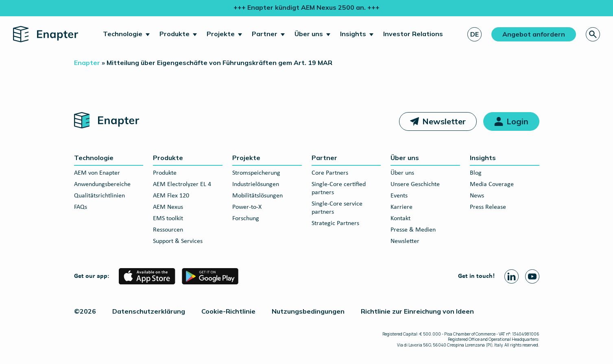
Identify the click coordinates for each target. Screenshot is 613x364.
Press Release (488, 207)
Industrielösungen (256, 184)
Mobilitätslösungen (257, 196)
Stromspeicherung (256, 173)
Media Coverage (492, 184)
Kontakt (400, 219)
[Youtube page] (532, 276)
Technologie (123, 34)
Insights (353, 34)
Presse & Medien (413, 230)
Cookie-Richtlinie (228, 311)
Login (517, 121)
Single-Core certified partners (339, 188)
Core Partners (330, 173)
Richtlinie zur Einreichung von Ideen (417, 311)
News (477, 196)
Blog (476, 173)
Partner (265, 34)
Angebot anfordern (534, 34)
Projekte (221, 34)
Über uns (309, 34)
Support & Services (178, 241)
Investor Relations (413, 34)
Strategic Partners (335, 223)
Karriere (401, 207)
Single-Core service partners (337, 208)
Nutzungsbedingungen (308, 311)
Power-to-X (247, 207)
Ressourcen (168, 230)
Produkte (175, 34)
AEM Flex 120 (171, 196)
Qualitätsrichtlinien (99, 196)
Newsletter (444, 121)
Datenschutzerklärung (149, 311)
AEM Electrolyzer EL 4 (182, 184)
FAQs (81, 207)
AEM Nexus (168, 207)
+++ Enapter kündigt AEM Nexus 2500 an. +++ (306, 7)
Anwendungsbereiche (102, 184)
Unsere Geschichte (415, 184)
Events (399, 196)
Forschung (246, 219)
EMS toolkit (168, 219)
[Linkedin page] (512, 276)
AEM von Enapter (97, 173)
